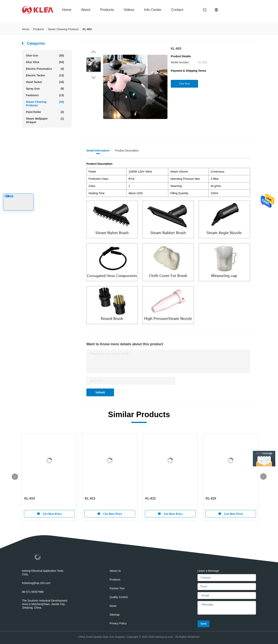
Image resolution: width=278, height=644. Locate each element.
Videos (129, 10)
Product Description (127, 151)
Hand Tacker (45, 82)
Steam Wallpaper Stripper (45, 120)
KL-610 (211, 498)
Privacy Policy (118, 623)
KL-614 (30, 498)
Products (107, 10)
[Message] (227, 608)
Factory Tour (117, 588)
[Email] (227, 596)
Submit (100, 392)
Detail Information (98, 151)
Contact (177, 10)
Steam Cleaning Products (45, 104)
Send (203, 624)
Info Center (153, 10)
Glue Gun (45, 56)
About (86, 10)
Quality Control (119, 597)
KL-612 (150, 498)
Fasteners (45, 95)
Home (67, 10)
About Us (115, 571)
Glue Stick (45, 62)
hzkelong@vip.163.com (36, 583)
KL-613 (90, 498)
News (113, 606)
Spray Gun (45, 89)
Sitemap (115, 615)
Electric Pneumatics (45, 69)
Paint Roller (45, 112)
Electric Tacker (45, 75)
